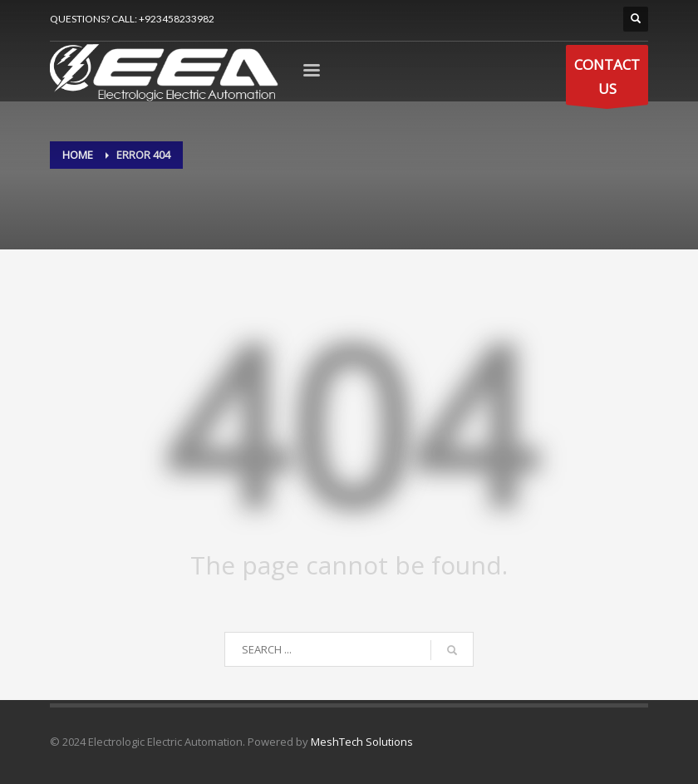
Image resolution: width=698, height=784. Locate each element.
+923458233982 (177, 19)
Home (78, 155)
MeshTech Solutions (362, 742)
